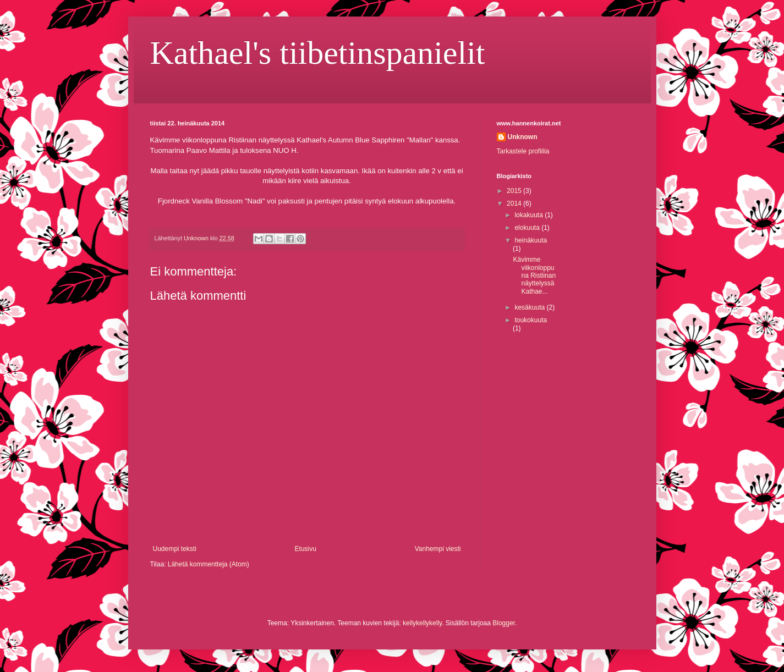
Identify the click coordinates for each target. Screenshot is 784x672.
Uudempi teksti (175, 549)
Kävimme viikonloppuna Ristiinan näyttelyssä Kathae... (534, 276)
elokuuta (528, 228)
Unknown (523, 137)
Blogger (504, 623)
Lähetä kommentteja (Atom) (209, 564)
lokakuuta (530, 215)
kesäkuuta (530, 307)
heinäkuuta (531, 240)
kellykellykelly (422, 623)
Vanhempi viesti (438, 549)
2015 (515, 191)
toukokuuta (531, 320)
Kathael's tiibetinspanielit (318, 53)
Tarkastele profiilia (523, 151)
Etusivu (306, 549)
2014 (515, 203)
